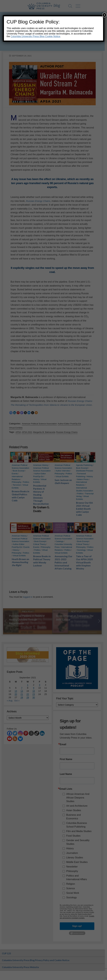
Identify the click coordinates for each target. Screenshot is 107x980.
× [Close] (104, 15)
